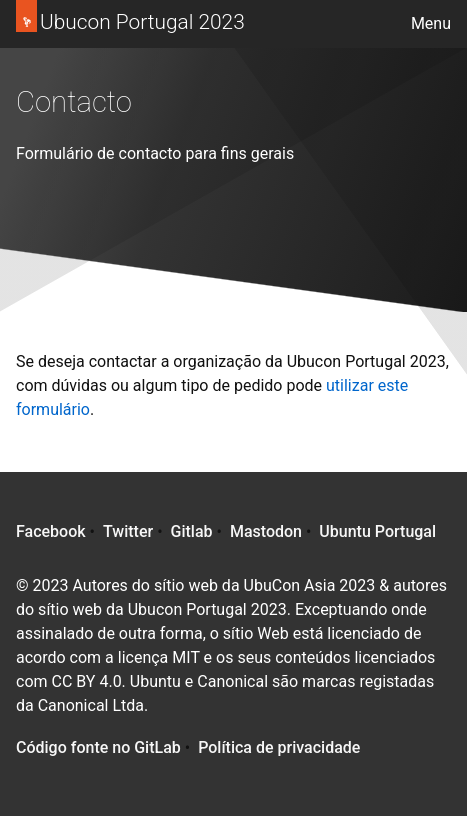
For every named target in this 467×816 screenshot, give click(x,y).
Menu (431, 23)
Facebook (51, 531)
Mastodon (266, 531)
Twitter (128, 531)
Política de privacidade (279, 747)
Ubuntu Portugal (377, 531)
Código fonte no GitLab (98, 747)
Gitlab (192, 531)
